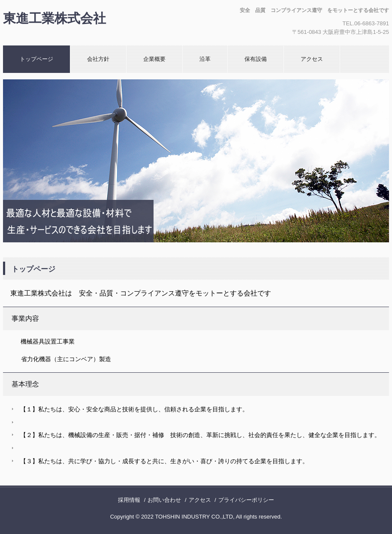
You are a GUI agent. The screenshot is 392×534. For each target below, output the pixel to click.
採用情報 (129, 500)
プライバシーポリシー (246, 500)
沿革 (205, 59)
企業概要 (154, 59)
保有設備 (256, 59)
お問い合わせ (164, 500)
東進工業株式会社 (54, 18)
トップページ (36, 59)
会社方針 (98, 59)
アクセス (312, 59)
